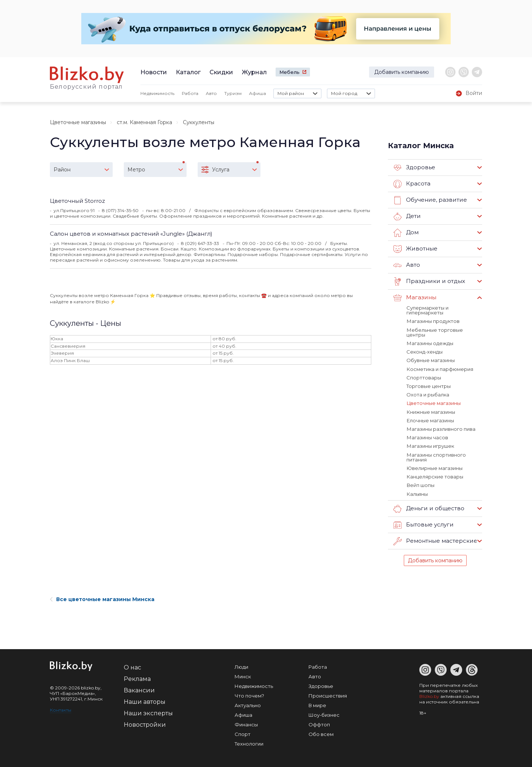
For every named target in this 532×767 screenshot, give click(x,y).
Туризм (233, 93)
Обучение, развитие (430, 200)
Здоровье (414, 168)
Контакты (61, 708)
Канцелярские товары (435, 475)
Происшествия (328, 694)
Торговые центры (429, 385)
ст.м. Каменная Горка (144, 122)
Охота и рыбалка (428, 394)
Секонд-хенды (424, 351)
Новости (154, 72)
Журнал (254, 72)
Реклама (137, 677)
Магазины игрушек (430, 445)
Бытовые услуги (423, 523)
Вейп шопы (420, 484)
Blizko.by (429, 694)
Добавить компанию (402, 72)
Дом (406, 233)
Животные (415, 249)
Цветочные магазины (78, 122)
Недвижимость (157, 93)
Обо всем (321, 732)
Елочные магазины (430, 419)
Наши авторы (145, 700)
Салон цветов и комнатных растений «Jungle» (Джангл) (131, 234)
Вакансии (139, 688)
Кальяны (417, 492)
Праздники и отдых (429, 282)
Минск (243, 675)
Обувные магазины (431, 360)
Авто (211, 93)
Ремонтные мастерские (435, 539)
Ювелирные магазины (434, 467)
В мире (317, 703)
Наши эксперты (148, 711)
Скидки (221, 72)
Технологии (249, 742)
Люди (241, 665)
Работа (190, 93)
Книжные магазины (431, 411)
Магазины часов (427, 436)
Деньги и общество (429, 507)
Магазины (415, 298)
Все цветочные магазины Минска (102, 597)
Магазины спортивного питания (436, 456)
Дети (407, 217)
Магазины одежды (430, 343)
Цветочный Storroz (77, 201)
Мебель (289, 72)
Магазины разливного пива (441, 428)
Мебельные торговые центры (434, 332)
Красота (412, 184)
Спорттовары (424, 377)
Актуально (248, 703)
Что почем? (249, 694)
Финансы (246, 723)
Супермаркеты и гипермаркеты (427, 310)
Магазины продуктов (433, 321)
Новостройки (145, 723)
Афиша (258, 93)
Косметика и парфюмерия (440, 368)
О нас (132, 666)
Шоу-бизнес (324, 713)
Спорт (243, 732)
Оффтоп (319, 723)
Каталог (188, 72)
